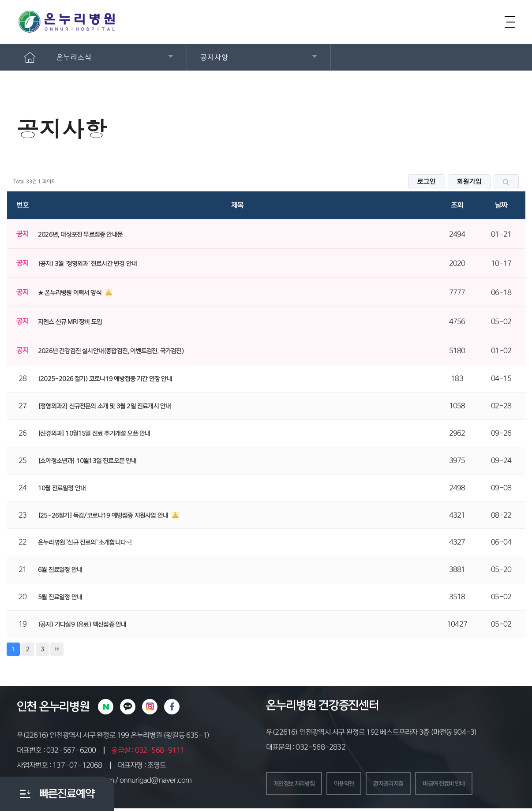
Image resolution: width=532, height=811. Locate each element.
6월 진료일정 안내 (60, 570)
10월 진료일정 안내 (62, 488)
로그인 (427, 182)
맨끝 (57, 649)
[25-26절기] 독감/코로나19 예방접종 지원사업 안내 (104, 516)
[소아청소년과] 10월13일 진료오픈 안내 (87, 461)
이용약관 (357, 785)
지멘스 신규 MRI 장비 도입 (70, 322)
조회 (457, 205)
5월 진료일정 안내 (60, 597)
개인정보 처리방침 (299, 785)
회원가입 (469, 182)
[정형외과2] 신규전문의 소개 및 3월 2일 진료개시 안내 (104, 406)
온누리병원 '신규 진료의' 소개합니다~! (85, 542)
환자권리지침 (408, 785)
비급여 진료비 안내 (472, 785)
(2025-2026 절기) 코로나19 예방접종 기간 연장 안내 (105, 379)
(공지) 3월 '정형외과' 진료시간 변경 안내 (87, 264)
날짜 (501, 205)
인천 (27, 706)
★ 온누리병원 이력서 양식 (70, 293)
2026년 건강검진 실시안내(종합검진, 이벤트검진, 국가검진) (111, 351)
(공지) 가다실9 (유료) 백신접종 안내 (82, 624)
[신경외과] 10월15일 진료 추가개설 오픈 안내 (94, 434)
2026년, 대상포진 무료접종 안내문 (80, 235)
